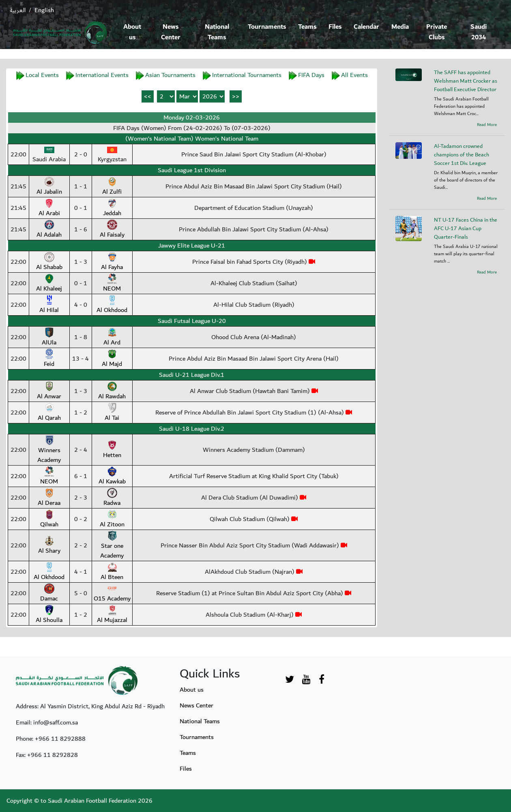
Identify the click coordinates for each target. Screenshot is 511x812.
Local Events (42, 75)
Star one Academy (112, 546)
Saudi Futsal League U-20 (192, 321)
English (44, 10)
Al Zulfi (112, 187)
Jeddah (112, 208)
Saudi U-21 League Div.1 (192, 375)
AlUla (49, 338)
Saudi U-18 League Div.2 (192, 429)
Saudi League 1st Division (192, 170)
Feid (49, 359)
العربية (18, 10)
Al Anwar (49, 391)
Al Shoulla (49, 615)
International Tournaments (247, 75)
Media (400, 27)
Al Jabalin (49, 187)
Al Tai (112, 413)
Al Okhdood (112, 305)
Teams (307, 27)
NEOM (112, 284)
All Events (354, 75)
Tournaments (267, 27)
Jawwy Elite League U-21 (192, 246)
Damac (49, 594)
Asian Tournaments (170, 75)
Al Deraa (49, 498)
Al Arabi (49, 208)
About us (132, 32)
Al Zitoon (112, 519)
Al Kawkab (112, 477)
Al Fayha (112, 262)
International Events (102, 75)
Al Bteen (112, 572)
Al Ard (112, 338)
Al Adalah (49, 230)
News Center (171, 32)
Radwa (112, 498)
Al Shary (49, 546)
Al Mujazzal (112, 615)
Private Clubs (437, 32)
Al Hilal (49, 305)
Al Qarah (49, 413)
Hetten (112, 450)
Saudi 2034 (479, 32)
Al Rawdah (112, 391)
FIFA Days (311, 75)
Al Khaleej (49, 284)
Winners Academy (49, 450)
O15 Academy (112, 594)
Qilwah (49, 519)
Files (335, 27)
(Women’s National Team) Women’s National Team (192, 139)
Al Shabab (49, 262)
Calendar (366, 27)
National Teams (217, 32)
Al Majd (112, 359)
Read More (487, 125)
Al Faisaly (112, 230)
